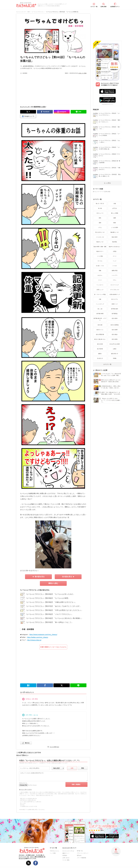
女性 (72, 768)
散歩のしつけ (100, 242)
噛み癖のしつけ (115, 232)
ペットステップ (100, 304)
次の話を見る (67, 577)
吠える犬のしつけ (100, 232)
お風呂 (115, 349)
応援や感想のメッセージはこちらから (53, 647)
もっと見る (107, 183)
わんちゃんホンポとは (68, 851)
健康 (115, 218)
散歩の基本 (115, 237)
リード (100, 280)
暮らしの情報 (115, 213)
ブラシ (115, 280)
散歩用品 (115, 242)
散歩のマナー (100, 251)
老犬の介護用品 (115, 325)
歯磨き (100, 354)
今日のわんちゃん (54, 851)
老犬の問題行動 (100, 334)
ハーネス (115, 266)
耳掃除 (115, 358)
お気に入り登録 (82, 73)
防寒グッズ (115, 304)
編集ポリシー (66, 853)
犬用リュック (100, 290)
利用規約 (65, 855)
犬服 (100, 299)
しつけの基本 (115, 227)
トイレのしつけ (100, 237)
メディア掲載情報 (81, 858)
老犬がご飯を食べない (100, 339)
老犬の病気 (115, 339)
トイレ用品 (100, 256)
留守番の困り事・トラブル (100, 319)
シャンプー (115, 275)
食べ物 (100, 208)
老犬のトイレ (100, 330)
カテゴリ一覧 (94, 7)
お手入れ (115, 208)
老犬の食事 (115, 330)
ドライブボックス (115, 290)
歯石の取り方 (115, 354)
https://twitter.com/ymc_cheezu (38, 637)
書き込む (27, 743)
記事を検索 (103, 7)
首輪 (100, 271)
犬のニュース (100, 213)
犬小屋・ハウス (100, 266)
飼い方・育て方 (100, 204)
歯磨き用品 (115, 271)
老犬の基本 (115, 318)
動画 (115, 223)
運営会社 (79, 855)
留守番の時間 (100, 314)
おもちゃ (100, 275)
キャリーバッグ (115, 285)
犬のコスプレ (115, 299)
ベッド (115, 261)
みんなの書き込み (55, 747)
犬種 (115, 204)
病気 (100, 218)
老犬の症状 (100, 344)
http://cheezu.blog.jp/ (34, 640)
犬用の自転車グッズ (115, 294)
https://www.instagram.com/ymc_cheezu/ (43, 635)
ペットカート (100, 285)
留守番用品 (115, 314)
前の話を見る (40, 577)
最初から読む (53, 583)
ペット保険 (53, 853)
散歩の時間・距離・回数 (100, 247)
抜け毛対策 (100, 349)
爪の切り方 (100, 358)
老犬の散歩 (115, 334)
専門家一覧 (80, 851)
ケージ (115, 256)
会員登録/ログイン (115, 7)
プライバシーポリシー (83, 853)
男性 (83, 768)
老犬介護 (100, 325)
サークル (100, 261)
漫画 (100, 223)
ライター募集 (66, 860)
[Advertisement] (37, 88)
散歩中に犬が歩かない (115, 247)
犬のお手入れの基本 (115, 344)
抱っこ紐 (100, 309)
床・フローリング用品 (100, 294)
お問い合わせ (66, 858)
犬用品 (115, 251)
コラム (100, 227)
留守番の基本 (115, 309)
